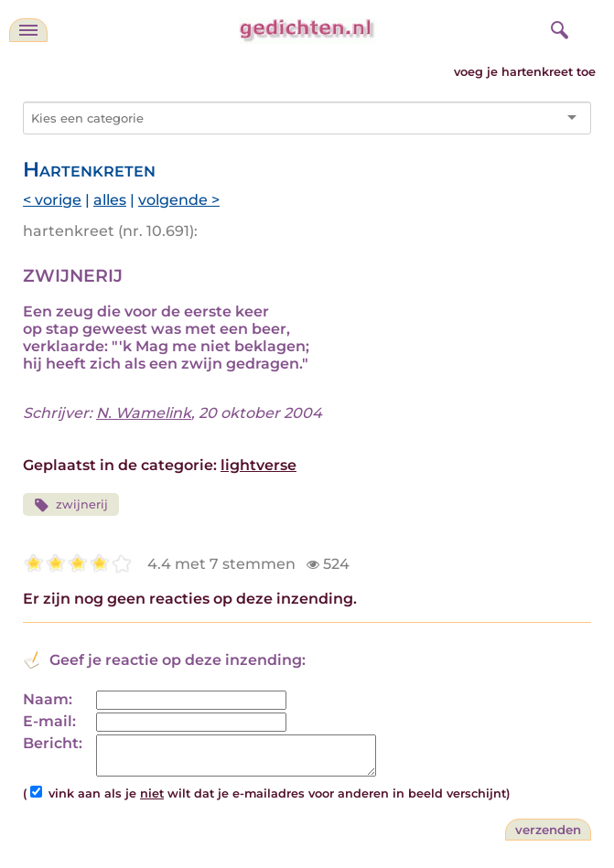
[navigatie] (28, 30)
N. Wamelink (144, 413)
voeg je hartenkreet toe (525, 72)
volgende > (179, 200)
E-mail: (49, 721)
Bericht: (53, 743)
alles (110, 200)
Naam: (48, 699)
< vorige (52, 200)
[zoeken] (557, 27)
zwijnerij (71, 505)
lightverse (259, 465)
